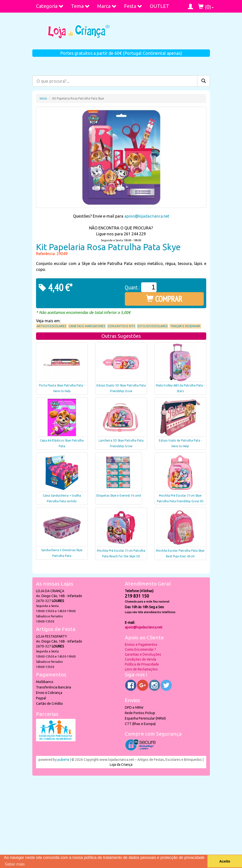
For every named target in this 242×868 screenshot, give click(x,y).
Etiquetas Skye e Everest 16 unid (119, 495)
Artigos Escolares (51, 326)
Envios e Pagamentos (141, 645)
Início (43, 98)
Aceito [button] (225, 861)
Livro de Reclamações (141, 669)
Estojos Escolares (153, 326)
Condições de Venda (140, 659)
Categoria (50, 6)
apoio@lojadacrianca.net (147, 216)
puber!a (63, 760)
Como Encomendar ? (140, 649)
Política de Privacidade (142, 664)
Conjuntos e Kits (121, 326)
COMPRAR (164, 299)
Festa (133, 6)
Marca (107, 6)
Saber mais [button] (15, 864)
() (206, 7)
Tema (80, 6)
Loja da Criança (121, 765)
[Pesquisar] (204, 81)
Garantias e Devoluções (143, 654)
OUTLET (159, 6)
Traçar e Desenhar (185, 326)
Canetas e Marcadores (87, 326)
